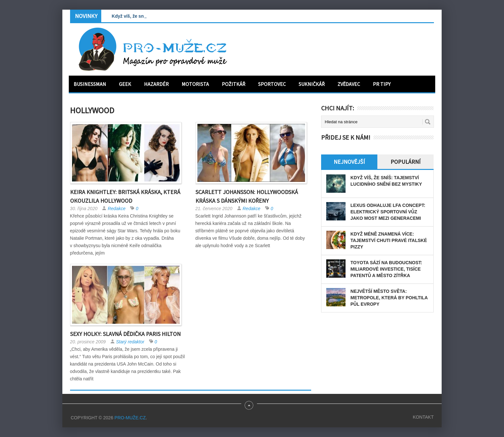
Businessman (90, 84)
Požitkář (234, 84)
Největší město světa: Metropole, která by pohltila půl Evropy (389, 298)
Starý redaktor (130, 342)
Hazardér (156, 84)
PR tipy (382, 84)
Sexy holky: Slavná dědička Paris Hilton (125, 334)
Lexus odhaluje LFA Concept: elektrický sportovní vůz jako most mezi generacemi (388, 212)
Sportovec (272, 84)
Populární (405, 162)
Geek (125, 84)
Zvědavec (349, 84)
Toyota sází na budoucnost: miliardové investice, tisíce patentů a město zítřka (386, 269)
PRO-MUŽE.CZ (130, 418)
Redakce (117, 209)
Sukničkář (312, 84)
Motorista (195, 84)
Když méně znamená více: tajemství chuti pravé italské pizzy (389, 240)
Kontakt (423, 417)
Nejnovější (349, 162)
